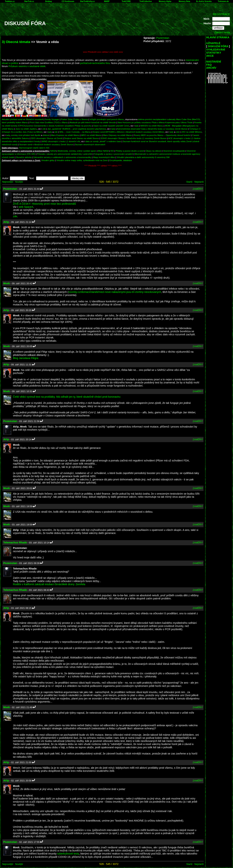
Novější (19, 182)
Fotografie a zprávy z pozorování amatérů (113, 154)
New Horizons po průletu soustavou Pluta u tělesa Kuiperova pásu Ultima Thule (155, 122)
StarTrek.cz (29, 1)
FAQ (209, 65)
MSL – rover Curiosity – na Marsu (75, 132)
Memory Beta (184, 1)
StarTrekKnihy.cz (87, 1)
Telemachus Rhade (15, 543)
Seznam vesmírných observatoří (90, 144)
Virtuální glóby (48, 160)
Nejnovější (8, 182)
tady (137, 126)
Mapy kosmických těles (104, 157)
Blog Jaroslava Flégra (26, 358)
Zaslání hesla (222, 32)
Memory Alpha (165, 1)
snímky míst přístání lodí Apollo (26, 135)
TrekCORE (126, 1)
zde (44, 129)
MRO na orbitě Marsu (91, 135)
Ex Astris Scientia (204, 1)
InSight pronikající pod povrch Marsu (107, 119)
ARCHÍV (211, 68)
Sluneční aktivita (24, 157)
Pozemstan (163, 38)
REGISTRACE (221, 14)
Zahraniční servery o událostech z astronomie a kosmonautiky (62, 157)
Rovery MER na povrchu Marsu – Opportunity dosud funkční (162, 135)
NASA (53, 151)
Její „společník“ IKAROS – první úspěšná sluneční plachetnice (77, 129)
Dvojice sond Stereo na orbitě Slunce (82, 138)
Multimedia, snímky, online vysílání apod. (77, 151)
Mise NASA (103, 151)
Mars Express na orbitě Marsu (65, 135)
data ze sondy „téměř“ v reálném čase (103, 141)
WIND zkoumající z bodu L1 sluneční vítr (61, 141)
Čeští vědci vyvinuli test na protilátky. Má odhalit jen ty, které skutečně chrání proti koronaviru (67, 397)
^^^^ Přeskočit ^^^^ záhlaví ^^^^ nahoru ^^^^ (103, 166)
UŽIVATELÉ (213, 43)
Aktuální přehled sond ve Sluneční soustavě (22, 119)
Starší (189, 182)
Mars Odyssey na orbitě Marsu (118, 135)
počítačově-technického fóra (95, 63)
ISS (112, 151)
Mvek (7, 283)
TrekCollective (146, 1)
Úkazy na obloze (153, 151)
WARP (107, 1)
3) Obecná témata (16, 42)
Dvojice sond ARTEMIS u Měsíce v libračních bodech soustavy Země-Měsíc (128, 132)
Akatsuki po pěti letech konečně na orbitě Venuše (93, 122)
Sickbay (49, 1)
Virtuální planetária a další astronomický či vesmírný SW (143, 157)
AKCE (210, 56)
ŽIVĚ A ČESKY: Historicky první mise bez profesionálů (44, 204)
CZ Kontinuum (68, 1)
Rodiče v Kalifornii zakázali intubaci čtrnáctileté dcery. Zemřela (49, 584)
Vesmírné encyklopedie (174, 151)
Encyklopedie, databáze (121, 160)
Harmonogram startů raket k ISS (34, 148)
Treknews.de (223, 1)
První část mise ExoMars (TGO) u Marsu (49, 122)
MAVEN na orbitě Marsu (152, 126)
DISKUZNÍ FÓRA (218, 46)
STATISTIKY (214, 53)
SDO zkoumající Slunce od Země (47, 138)
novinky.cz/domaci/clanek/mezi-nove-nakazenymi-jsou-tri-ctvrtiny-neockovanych (115, 292)
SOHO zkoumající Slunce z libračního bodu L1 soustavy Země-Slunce (134, 138)
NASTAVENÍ (214, 62)
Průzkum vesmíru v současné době (27, 66)
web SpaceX (26, 207)
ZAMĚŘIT (198, 189)
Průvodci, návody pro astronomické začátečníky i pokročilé (65, 154)
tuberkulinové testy (68, 854)
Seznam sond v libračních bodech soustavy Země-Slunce (46, 144)
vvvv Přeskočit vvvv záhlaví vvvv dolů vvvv (103, 52)
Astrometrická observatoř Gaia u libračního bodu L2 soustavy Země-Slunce (152, 129)
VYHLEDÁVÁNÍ (216, 50)
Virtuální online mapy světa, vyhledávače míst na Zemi (82, 160)
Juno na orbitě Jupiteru (26, 129)
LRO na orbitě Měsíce (191, 132)
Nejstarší (199, 182)
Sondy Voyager (52, 119)
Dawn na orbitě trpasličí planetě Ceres (111, 126)
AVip (6, 222)
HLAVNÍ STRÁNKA (218, 37)
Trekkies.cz (10, 1)
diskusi (46, 135)
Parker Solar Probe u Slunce (74, 119)
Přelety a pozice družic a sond (130, 151)
